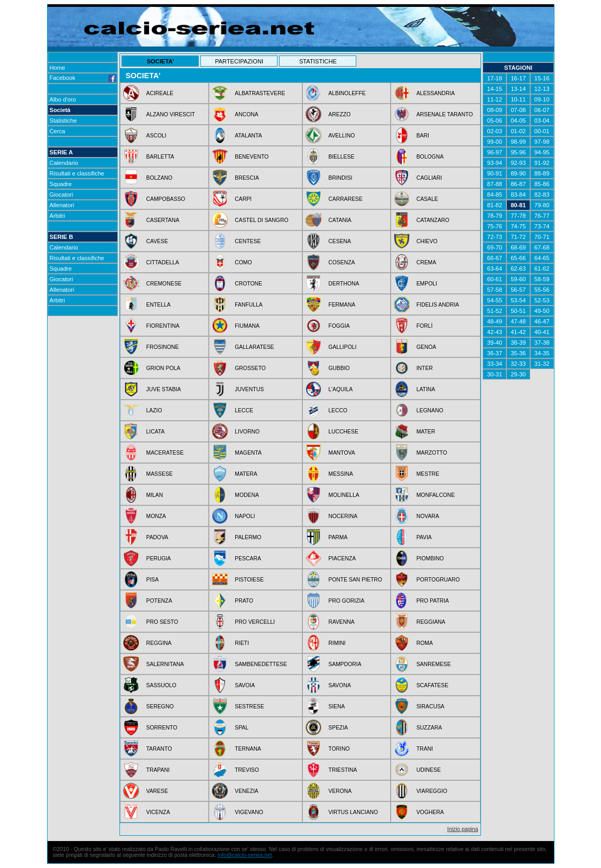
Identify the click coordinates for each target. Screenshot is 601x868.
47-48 (518, 321)
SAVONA (340, 685)
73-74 (542, 226)
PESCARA (248, 558)
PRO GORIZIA (346, 601)
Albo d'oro (63, 99)
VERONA (340, 791)
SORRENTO (162, 728)
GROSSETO (250, 368)
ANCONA (246, 114)
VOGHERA (430, 812)
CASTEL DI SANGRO (261, 220)
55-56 (542, 290)
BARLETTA (160, 157)
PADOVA (158, 537)
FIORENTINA (163, 326)
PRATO (244, 601)
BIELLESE (341, 157)
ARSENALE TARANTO (445, 114)
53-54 (518, 300)
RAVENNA (341, 622)
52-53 (542, 300)
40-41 (542, 332)
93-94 (494, 163)
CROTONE (248, 284)
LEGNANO (430, 410)
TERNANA (248, 749)
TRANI (425, 749)
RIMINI (337, 643)
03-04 (542, 121)
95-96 (518, 152)
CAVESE (157, 241)
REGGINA (159, 643)
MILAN (155, 495)
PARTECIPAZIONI (239, 61)
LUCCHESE (343, 432)
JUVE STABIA (164, 389)
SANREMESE (434, 664)
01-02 (518, 131)
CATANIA (340, 220)
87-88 (494, 184)
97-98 (542, 142)
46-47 (542, 321)
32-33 (518, 364)
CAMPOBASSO (166, 199)
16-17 (518, 78)
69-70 (494, 247)
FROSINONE (163, 347)
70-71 (542, 237)
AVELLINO (341, 136)
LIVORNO (247, 432)
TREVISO (247, 770)
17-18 (494, 78)
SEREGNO (160, 707)
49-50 (542, 311)
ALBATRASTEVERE (260, 93)
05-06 (494, 121)
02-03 (494, 131)
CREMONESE (164, 284)
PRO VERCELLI (255, 622)
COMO (243, 262)
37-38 (542, 343)
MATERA (246, 474)
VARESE (157, 791)
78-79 (494, 216)
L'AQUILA (340, 389)
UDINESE (429, 770)
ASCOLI (156, 136)
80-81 (518, 205)
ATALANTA (248, 136)
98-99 (518, 142)
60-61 (494, 279)
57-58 (494, 290)
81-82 (494, 205)
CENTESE (248, 241)
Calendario (64, 163)
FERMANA (342, 305)
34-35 (542, 353)
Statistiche (63, 121)
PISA (153, 580)
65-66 (518, 258)
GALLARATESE (254, 347)
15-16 (542, 78)
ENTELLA (159, 305)
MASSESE (160, 474)
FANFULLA (249, 305)
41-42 (518, 332)
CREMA (427, 262)
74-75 (518, 226)
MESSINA (341, 474)
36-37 (494, 353)
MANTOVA (341, 453)
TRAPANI (158, 770)
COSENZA (341, 262)
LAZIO (154, 410)
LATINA (426, 389)
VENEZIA (246, 791)
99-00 (494, 142)
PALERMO (248, 537)
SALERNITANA (165, 664)
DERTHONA (344, 284)
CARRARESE (345, 199)
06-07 (542, 110)
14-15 (494, 89)
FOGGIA (339, 326)
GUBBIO (339, 368)
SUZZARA (429, 728)
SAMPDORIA (345, 664)
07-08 (518, 110)
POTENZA (159, 601)
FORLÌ (425, 326)
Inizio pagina (463, 829)
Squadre (61, 184)
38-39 (518, 343)
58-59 (542, 279)
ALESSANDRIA (436, 93)
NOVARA (428, 516)
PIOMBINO (430, 558)
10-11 (518, 99)
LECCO (338, 410)
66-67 (494, 258)
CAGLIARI (429, 178)
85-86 (542, 184)
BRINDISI (340, 178)
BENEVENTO (252, 157)
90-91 (494, 173)
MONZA (156, 516)
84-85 (494, 195)
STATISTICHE (318, 61)
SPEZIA (338, 728)
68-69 (518, 247)
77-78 (518, 216)
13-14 (518, 89)
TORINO (339, 749)
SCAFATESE (432, 685)
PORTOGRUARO (438, 580)
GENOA (427, 347)
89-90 (518, 173)
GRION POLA (164, 368)
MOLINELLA (344, 495)
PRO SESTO (162, 622)
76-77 (542, 216)
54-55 (494, 300)
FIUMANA (247, 326)
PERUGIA (159, 558)
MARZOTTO (432, 453)
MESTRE (428, 474)
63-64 (494, 269)
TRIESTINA (343, 770)
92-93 (518, 163)
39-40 (494, 343)
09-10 (542, 99)
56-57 (518, 290)
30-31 (494, 374)
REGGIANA (431, 622)
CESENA (340, 241)
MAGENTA (248, 453)
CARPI (243, 199)
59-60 (518, 279)
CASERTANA (163, 220)
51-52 (494, 311)
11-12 (494, 99)
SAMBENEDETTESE (261, 664)
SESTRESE (249, 707)
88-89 (542, 173)
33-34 (494, 364)
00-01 (542, 131)
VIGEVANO (249, 812)
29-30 (518, 374)
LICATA (156, 432)
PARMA (338, 537)
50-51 (518, 311)
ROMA (425, 643)
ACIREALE (160, 93)
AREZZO (339, 114)
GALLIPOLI (342, 347)
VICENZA (158, 812)
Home (58, 68)
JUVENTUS (249, 389)
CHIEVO (427, 241)
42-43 (494, 332)
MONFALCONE (436, 495)
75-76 (494, 226)
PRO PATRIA (433, 601)
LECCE (244, 410)
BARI (423, 136)
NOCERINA (343, 516)
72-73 (494, 237)
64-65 (542, 258)
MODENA (247, 495)
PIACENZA (342, 558)
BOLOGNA (430, 157)
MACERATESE (165, 453)
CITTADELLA (163, 262)
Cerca (58, 131)
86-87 (518, 184)
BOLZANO (160, 178)
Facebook (83, 78)
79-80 (542, 205)
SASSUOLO (161, 685)
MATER (426, 432)
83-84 (518, 195)
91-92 (542, 163)
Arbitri (57, 216)
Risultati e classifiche (77, 173)
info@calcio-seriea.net (244, 855)
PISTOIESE (249, 580)
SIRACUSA (431, 707)
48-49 (494, 321)
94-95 (542, 152)
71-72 (518, 237)
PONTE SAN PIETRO (355, 580)
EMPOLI (427, 284)
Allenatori (62, 205)
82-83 (542, 195)
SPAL (242, 728)
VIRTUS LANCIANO (353, 812)
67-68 (542, 247)
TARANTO (159, 749)
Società (60, 110)
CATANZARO (433, 220)
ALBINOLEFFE (347, 93)
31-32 (542, 364)
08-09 (494, 110)
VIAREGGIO (432, 791)
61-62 (542, 269)
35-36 (518, 353)
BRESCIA (247, 178)
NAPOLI (245, 516)
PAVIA (424, 537)
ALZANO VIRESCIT (171, 114)
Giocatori (62, 195)
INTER (425, 368)
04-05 (518, 121)
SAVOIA (245, 685)
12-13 (542, 89)
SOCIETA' (161, 61)
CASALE (427, 199)
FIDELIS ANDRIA (438, 305)
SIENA (336, 707)
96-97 (494, 152)
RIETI (242, 643)
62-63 (518, 269)
